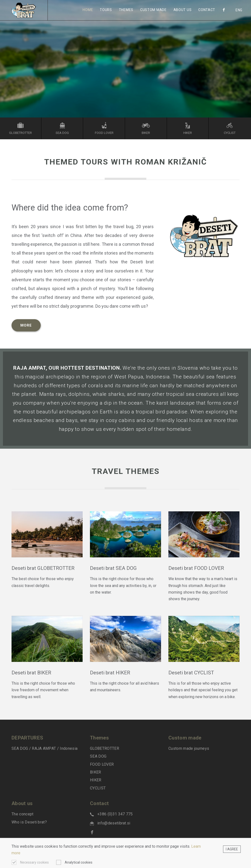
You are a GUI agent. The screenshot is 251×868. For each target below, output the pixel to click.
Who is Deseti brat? (29, 822)
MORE (26, 325)
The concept (23, 814)
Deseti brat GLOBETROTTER (44, 568)
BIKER (96, 772)
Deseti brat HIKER (110, 673)
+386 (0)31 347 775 (115, 814)
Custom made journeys (189, 748)
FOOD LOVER (102, 764)
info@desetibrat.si (114, 823)
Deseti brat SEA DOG (113, 568)
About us (183, 10)
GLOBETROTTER (105, 748)
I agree (232, 849)
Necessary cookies (34, 862)
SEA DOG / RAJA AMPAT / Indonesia (44, 748)
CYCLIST (98, 788)
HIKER (96, 780)
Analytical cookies (79, 862)
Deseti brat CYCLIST (191, 673)
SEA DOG (98, 756)
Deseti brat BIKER (31, 673)
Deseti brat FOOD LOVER (196, 568)
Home (88, 10)
